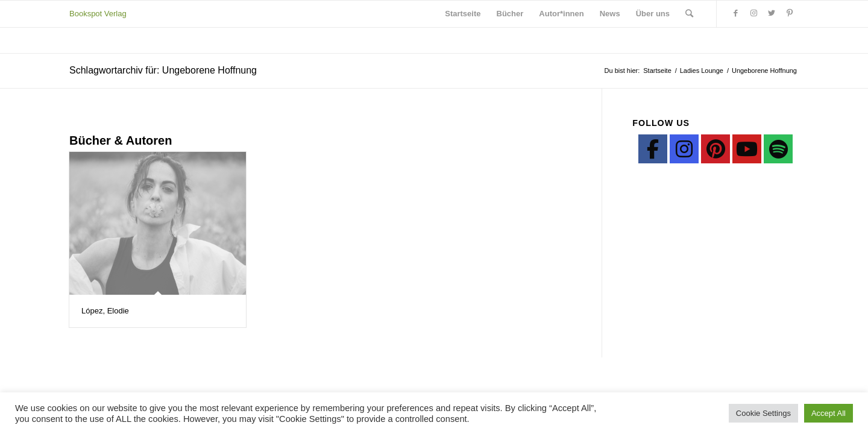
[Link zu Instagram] (753, 13)
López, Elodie (105, 311)
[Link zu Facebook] (735, 13)
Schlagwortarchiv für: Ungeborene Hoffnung (163, 70)
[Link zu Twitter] (772, 13)
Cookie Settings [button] (763, 413)
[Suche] (689, 14)
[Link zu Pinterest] (790, 13)
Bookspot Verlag (98, 14)
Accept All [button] (829, 413)
